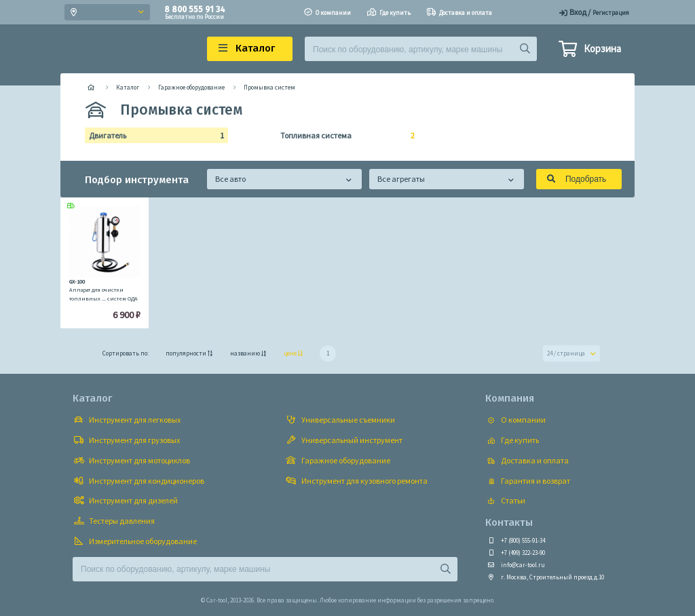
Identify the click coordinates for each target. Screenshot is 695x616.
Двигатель (152, 136)
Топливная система (344, 136)
